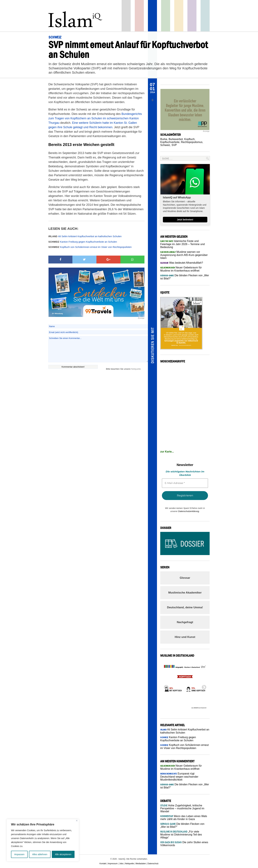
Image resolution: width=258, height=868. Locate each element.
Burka (164, 139)
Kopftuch (189, 139)
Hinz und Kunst (185, 637)
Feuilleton (192, 16)
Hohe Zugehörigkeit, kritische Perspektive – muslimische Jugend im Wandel (182, 808)
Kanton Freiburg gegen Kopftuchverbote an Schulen (83, 242)
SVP (174, 145)
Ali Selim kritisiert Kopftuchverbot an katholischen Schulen (85, 236)
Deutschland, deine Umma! (185, 607)
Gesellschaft (166, 16)
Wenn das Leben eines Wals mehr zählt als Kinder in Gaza (184, 818)
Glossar (185, 578)
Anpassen (19, 854)
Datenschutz (153, 864)
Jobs (121, 864)
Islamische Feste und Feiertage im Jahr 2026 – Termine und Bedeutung (182, 244)
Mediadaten (141, 864)
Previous (165, 686)
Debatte (205, 16)
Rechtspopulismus (192, 142)
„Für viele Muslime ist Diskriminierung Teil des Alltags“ (181, 835)
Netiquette (136, 369)
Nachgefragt (185, 622)
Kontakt (103, 864)
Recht (179, 16)
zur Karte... (167, 452)
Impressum (113, 864)
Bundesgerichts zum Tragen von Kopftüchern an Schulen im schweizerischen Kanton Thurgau (95, 118)
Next (203, 686)
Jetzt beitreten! (185, 220)
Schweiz (165, 145)
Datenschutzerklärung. (189, 511)
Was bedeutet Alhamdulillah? (182, 263)
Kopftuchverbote (170, 142)
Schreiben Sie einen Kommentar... (98, 349)
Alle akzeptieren (63, 854)
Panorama (152, 16)
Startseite (126, 16)
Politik (139, 16)
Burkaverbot (176, 139)
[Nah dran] (77, 821)
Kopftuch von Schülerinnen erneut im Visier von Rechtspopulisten (90, 247)
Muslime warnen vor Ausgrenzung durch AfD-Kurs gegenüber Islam (184, 255)
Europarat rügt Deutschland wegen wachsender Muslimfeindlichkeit (179, 777)
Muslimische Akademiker (185, 593)
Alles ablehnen (40, 854)
